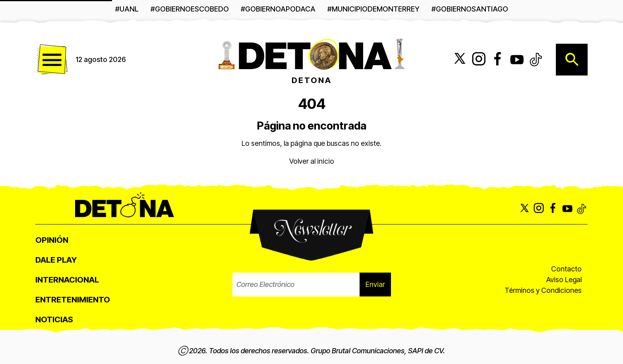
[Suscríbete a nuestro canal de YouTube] (517, 60)
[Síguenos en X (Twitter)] (460, 60)
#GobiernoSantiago (470, 9)
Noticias (54, 319)
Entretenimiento (73, 300)
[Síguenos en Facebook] (498, 60)
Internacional (67, 280)
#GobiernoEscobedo (190, 9)
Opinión (52, 240)
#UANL (127, 9)
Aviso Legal (564, 280)
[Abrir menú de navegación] (51, 59)
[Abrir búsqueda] (572, 60)
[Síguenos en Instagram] (479, 60)
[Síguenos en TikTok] (536, 60)
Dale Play (56, 260)
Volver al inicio (312, 161)
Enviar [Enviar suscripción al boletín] (375, 284)
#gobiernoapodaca (278, 9)
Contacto (566, 269)
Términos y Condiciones (543, 290)
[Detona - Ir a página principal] (311, 54)
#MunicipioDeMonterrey (373, 9)
